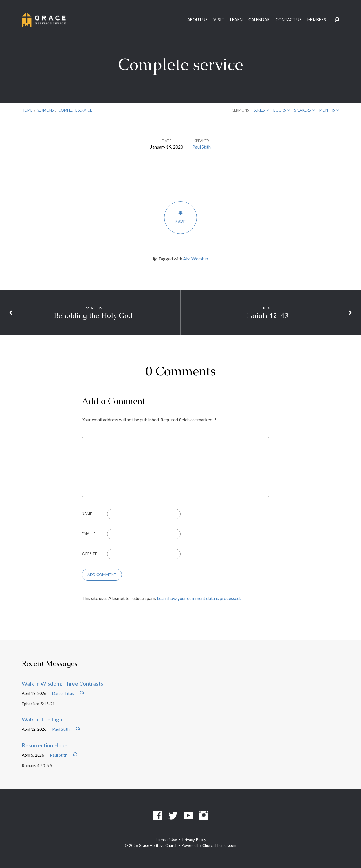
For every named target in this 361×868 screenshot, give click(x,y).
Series (261, 110)
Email (89, 534)
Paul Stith (202, 147)
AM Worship (196, 259)
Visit (219, 20)
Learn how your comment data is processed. (199, 598)
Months (329, 110)
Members (317, 20)
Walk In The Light (43, 719)
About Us (197, 20)
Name (88, 514)
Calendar (259, 20)
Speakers (305, 110)
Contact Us (289, 20)
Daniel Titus (63, 693)
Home (27, 110)
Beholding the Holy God (93, 315)
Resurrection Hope (45, 745)
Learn (236, 20)
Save (180, 217)
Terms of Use (166, 840)
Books (282, 110)
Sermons (45, 110)
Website (89, 554)
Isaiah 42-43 (268, 315)
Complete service (75, 110)
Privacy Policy (194, 840)
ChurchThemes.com (219, 845)
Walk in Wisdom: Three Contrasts (62, 684)
